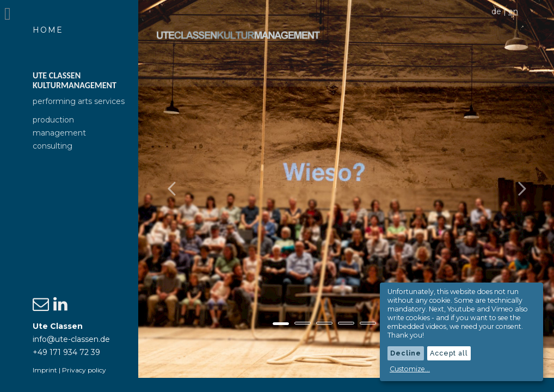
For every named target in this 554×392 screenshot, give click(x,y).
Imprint (45, 370)
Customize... (410, 369)
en (513, 11)
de (496, 11)
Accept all (449, 353)
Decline (406, 353)
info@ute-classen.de (71, 339)
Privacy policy (84, 370)
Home (48, 30)
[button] (193, 196)
